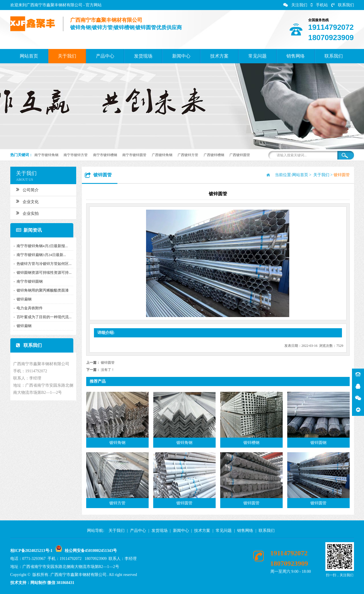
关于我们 (67, 56)
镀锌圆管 (108, 363)
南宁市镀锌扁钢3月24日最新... (38, 255)
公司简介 (24, 189)
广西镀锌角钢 (162, 155)
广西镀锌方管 (188, 155)
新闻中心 (181, 56)
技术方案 (219, 56)
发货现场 (143, 56)
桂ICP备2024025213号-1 (32, 551)
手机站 (319, 5)
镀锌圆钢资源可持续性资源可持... (41, 273)
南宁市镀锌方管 (76, 155)
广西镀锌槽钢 (214, 155)
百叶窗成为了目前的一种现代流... (41, 317)
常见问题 (257, 56)
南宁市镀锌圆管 (134, 155)
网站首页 (29, 56)
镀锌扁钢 (21, 299)
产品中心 (105, 56)
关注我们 (295, 5)
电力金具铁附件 (27, 308)
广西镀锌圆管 (240, 155)
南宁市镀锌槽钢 (105, 155)
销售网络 (296, 56)
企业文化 (24, 201)
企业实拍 (24, 213)
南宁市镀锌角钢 (46, 155)
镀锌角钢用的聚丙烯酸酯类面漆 (40, 290)
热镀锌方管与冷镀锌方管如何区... (41, 264)
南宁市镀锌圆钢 (27, 281)
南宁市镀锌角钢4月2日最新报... (39, 246)
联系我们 (343, 5)
